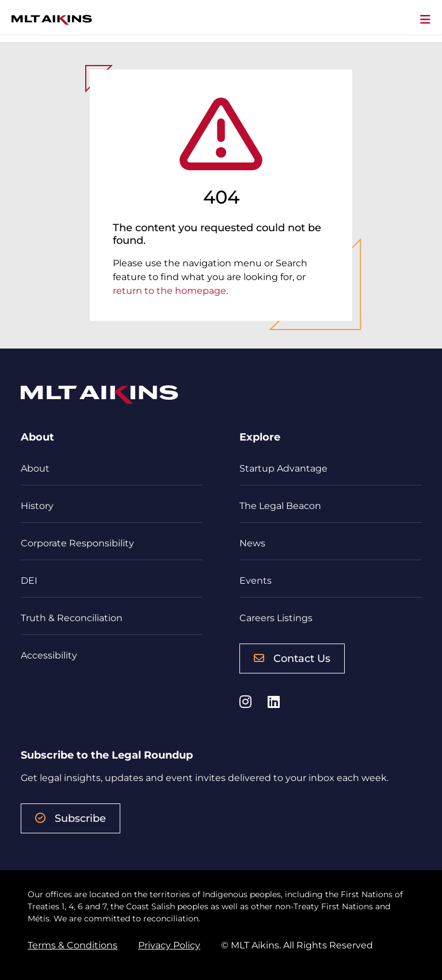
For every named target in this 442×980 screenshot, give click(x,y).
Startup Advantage (283, 468)
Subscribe (71, 818)
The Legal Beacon (280, 506)
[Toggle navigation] (425, 20)
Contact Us (292, 659)
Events (256, 581)
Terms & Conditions (73, 945)
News (252, 543)
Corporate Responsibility (77, 543)
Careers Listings (276, 618)
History (37, 506)
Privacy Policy (169, 945)
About (35, 468)
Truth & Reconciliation (72, 618)
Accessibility (49, 655)
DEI (29, 581)
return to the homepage (169, 291)
